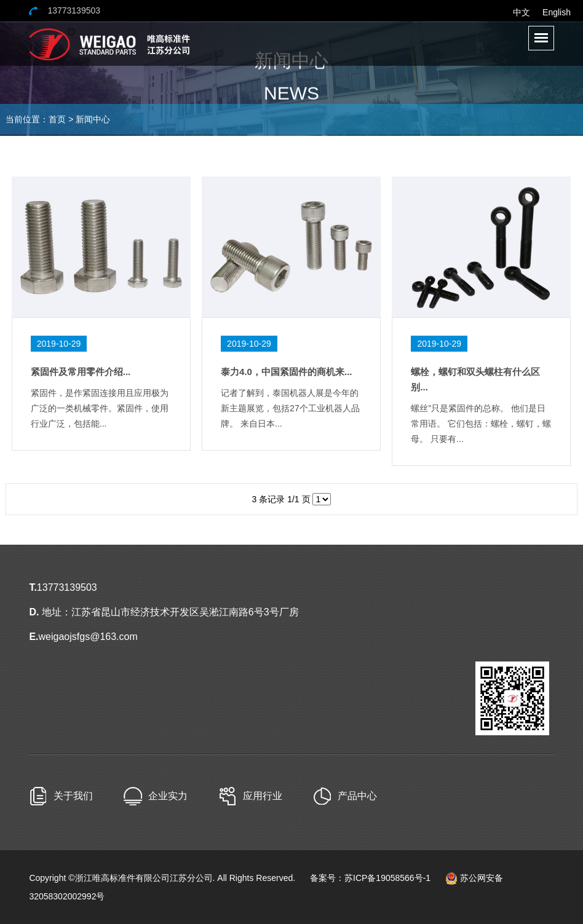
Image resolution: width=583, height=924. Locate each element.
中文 (522, 12)
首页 (57, 119)
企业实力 (168, 796)
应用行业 (263, 796)
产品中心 (357, 796)
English (557, 12)
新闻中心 (93, 119)
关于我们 (73, 796)
